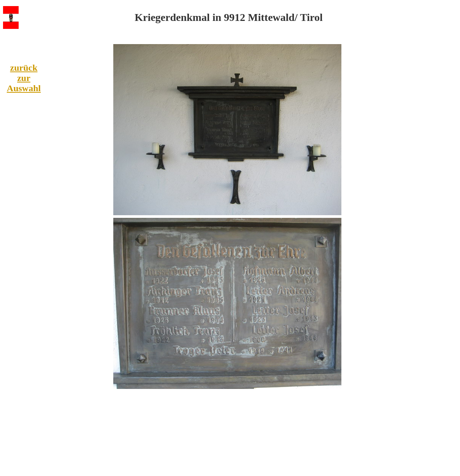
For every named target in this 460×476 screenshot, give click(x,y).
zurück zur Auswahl (24, 78)
